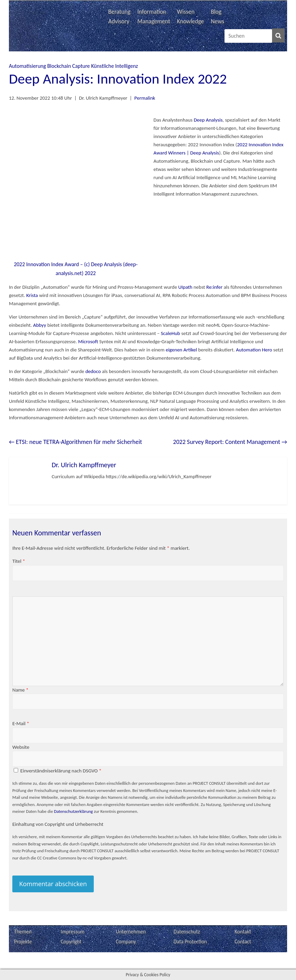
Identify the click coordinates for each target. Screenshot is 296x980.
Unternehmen (131, 932)
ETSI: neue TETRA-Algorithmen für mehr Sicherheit (75, 442)
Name (20, 690)
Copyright (71, 941)
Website (21, 747)
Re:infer (215, 287)
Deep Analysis (208, 120)
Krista (32, 295)
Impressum (73, 932)
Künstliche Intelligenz (114, 66)
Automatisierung (27, 66)
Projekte (23, 941)
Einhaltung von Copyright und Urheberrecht (58, 824)
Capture (81, 66)
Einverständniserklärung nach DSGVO (61, 771)
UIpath (185, 287)
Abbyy (40, 325)
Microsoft (88, 342)
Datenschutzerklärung (74, 811)
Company (126, 941)
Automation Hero (254, 350)
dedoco (93, 371)
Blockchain (59, 66)
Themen (23, 932)
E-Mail (21, 723)
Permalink (145, 98)
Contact (243, 941)
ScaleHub (170, 333)
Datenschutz (187, 932)
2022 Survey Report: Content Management (230, 442)
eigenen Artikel (181, 350)
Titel (19, 561)
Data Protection (190, 941)
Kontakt (243, 932)
